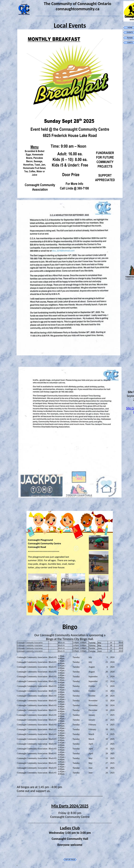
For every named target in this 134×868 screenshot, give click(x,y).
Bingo (70, 627)
